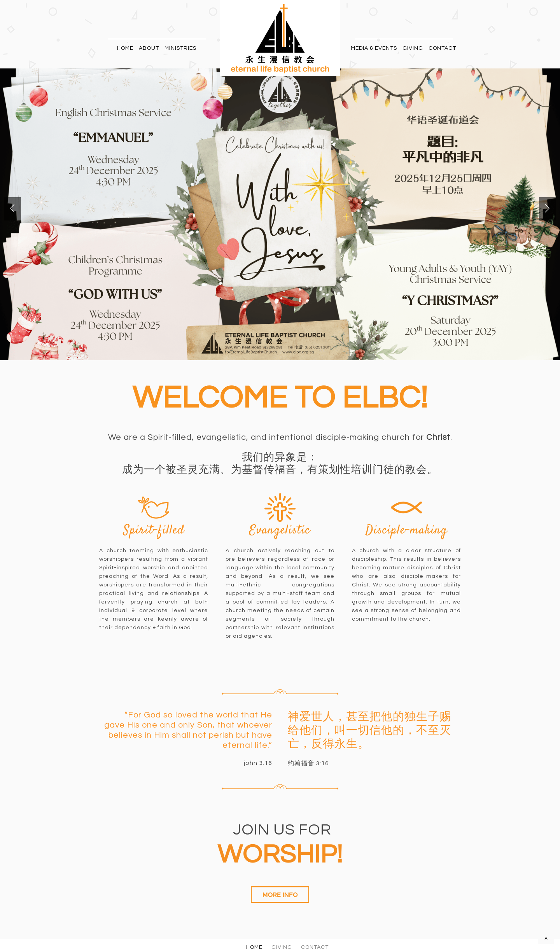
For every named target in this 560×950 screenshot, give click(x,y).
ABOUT (149, 48)
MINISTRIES (180, 48)
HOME (125, 48)
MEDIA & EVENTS (374, 48)
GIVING (413, 48)
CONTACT (442, 48)
